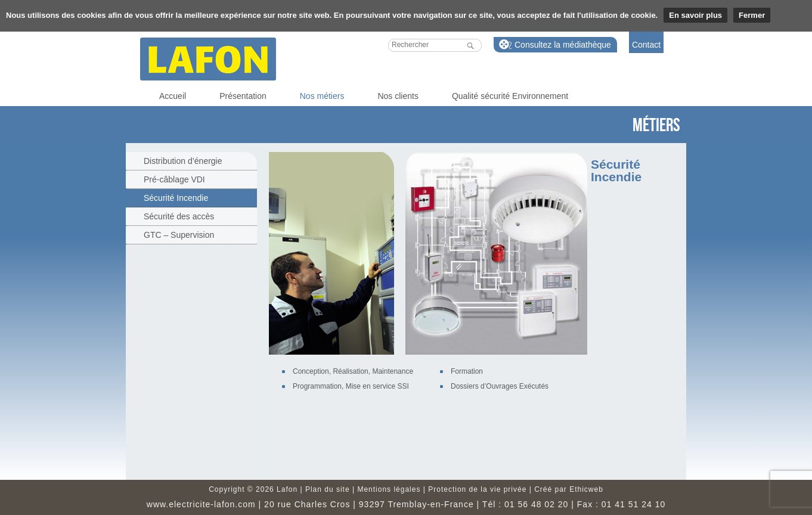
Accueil (173, 96)
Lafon (208, 59)
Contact (646, 45)
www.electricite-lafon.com (201, 504)
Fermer (752, 15)
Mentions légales (389, 489)
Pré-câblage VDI (174, 179)
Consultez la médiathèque (563, 45)
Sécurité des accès (179, 216)
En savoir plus (695, 15)
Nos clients (398, 96)
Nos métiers (322, 96)
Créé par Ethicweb (569, 489)
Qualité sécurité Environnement (510, 96)
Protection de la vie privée (477, 489)
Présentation (243, 96)
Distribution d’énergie (183, 161)
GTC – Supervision (179, 235)
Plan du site (328, 489)
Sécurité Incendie (176, 198)
